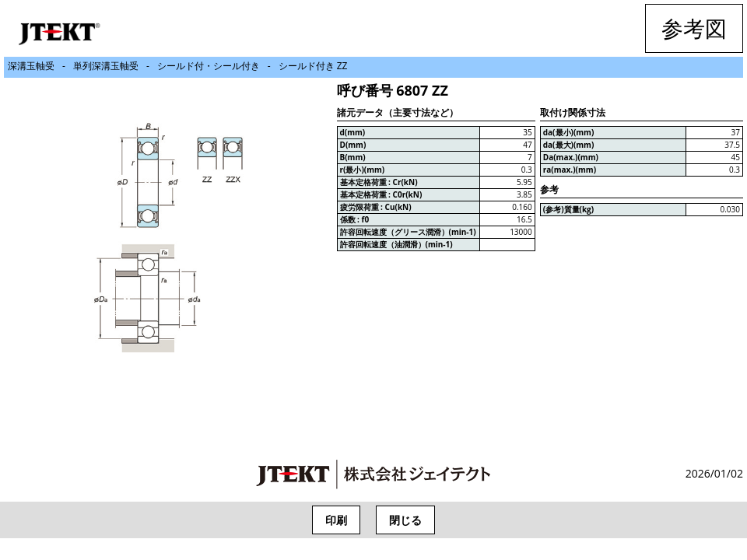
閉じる (405, 520)
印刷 (336, 520)
